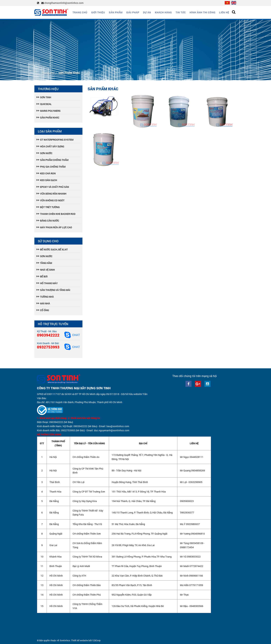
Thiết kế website (80, 640)
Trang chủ (80, 12)
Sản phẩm (116, 12)
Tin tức (181, 12)
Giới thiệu (98, 12)
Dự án (147, 12)
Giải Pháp (133, 12)
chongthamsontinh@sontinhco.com (62, 3)
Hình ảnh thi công (202, 12)
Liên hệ (224, 12)
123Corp (96, 640)
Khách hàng (163, 12)
